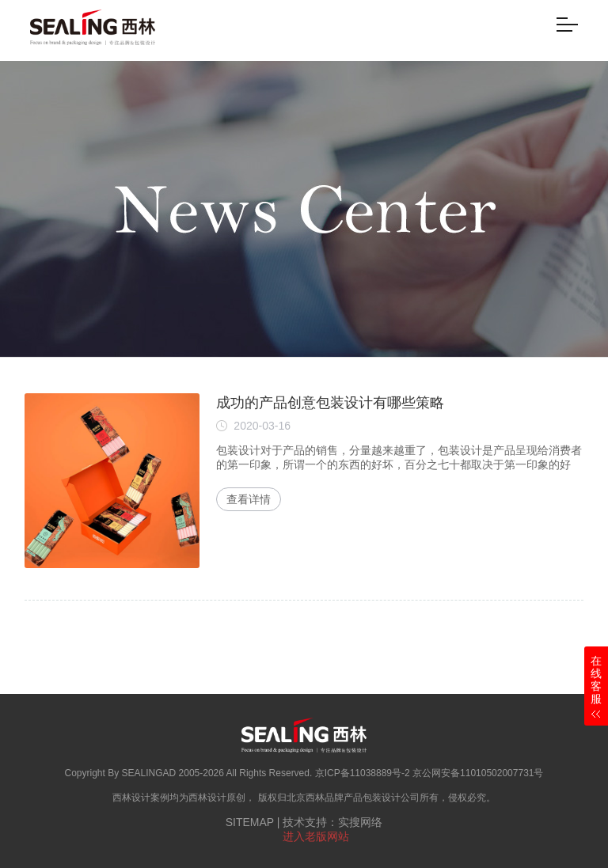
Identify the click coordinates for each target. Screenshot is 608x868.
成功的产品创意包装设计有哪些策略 (330, 403)
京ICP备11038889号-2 (363, 773)
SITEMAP (250, 822)
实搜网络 (360, 822)
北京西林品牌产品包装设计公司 (353, 798)
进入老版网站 (316, 836)
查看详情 (249, 499)
